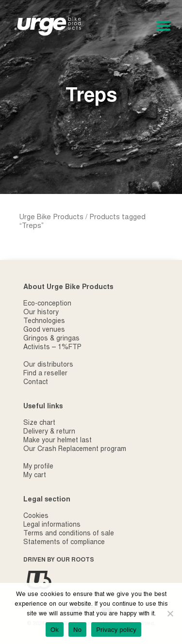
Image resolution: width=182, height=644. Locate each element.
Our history (41, 313)
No (77, 630)
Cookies (36, 516)
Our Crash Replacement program (75, 450)
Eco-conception (47, 304)
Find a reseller (45, 374)
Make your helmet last (58, 441)
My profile (38, 467)
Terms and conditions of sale (69, 534)
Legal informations (52, 525)
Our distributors (48, 365)
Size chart (39, 423)
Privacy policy (116, 630)
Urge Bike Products (51, 217)
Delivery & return (49, 432)
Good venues (44, 330)
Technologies (44, 322)
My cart (35, 476)
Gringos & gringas (51, 339)
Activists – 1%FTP (52, 348)
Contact (36, 383)
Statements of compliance (64, 543)
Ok (55, 630)
